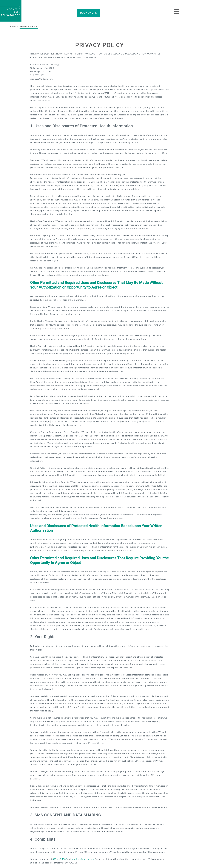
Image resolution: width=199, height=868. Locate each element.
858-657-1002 (60, 859)
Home (13, 26)
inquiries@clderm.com (83, 859)
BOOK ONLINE (88, 13)
